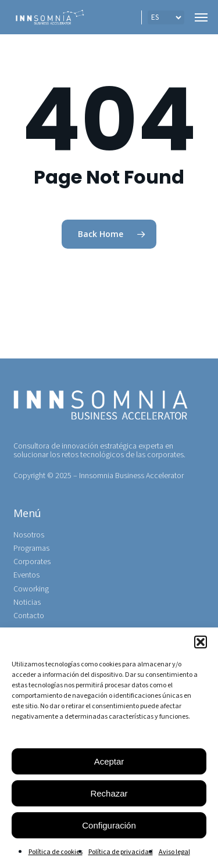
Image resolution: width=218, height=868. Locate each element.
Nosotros (29, 535)
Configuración (109, 825)
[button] (201, 642)
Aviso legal (174, 852)
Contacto (29, 616)
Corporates (32, 562)
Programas (31, 549)
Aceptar (109, 761)
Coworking (31, 589)
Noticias (27, 603)
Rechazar (109, 793)
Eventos (26, 575)
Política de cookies (56, 852)
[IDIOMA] (166, 17)
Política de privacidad (121, 852)
